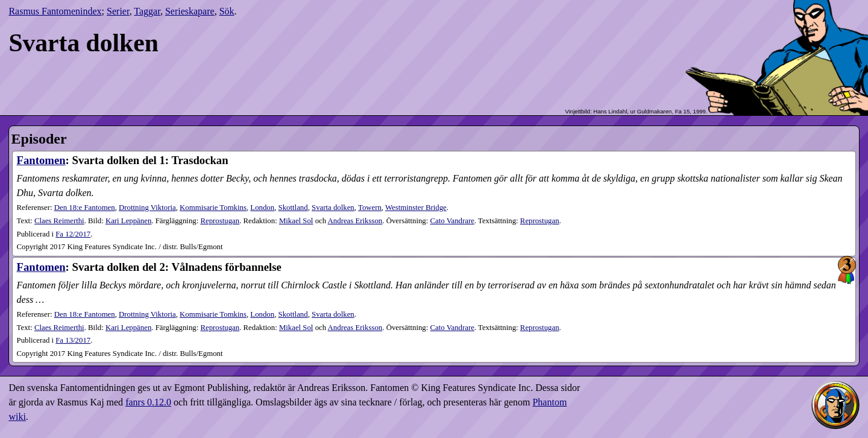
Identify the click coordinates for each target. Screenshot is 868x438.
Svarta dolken (333, 208)
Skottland (293, 208)
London (262, 208)
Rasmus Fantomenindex (55, 11)
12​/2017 (73, 234)
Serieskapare (190, 11)
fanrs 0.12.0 (148, 402)
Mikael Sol (296, 221)
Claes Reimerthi (59, 221)
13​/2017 (73, 340)
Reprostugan (220, 221)
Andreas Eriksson (355, 221)
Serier (118, 11)
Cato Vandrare (452, 221)
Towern (370, 208)
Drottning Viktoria (147, 208)
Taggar (147, 11)
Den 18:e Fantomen (85, 208)
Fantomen (41, 160)
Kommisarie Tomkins (213, 208)
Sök (227, 11)
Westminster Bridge (416, 208)
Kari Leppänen (128, 221)
